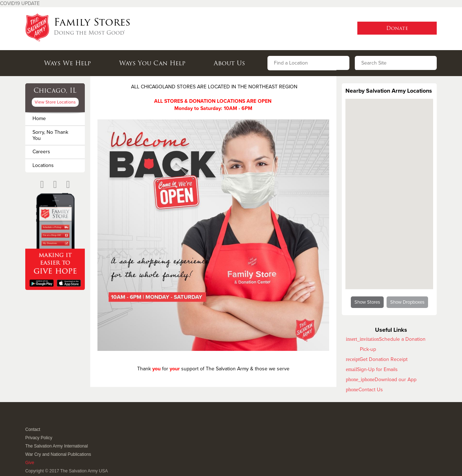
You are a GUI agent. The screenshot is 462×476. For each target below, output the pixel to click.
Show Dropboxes (407, 302)
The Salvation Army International (56, 446)
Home (39, 118)
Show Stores (367, 302)
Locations (43, 165)
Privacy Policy (39, 438)
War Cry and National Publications (58, 454)
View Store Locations (55, 102)
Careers (41, 152)
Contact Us (371, 390)
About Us (229, 63)
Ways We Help (67, 63)
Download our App (396, 380)
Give (30, 463)
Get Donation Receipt (383, 359)
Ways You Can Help (152, 63)
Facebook (29, 420)
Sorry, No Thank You (50, 135)
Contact (33, 429)
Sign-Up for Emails (377, 369)
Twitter (38, 420)
